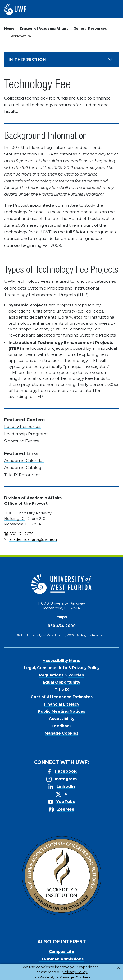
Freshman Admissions (61, 959)
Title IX (62, 690)
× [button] (119, 968)
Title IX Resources (22, 475)
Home (9, 28)
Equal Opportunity (61, 682)
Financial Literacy (61, 704)
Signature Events (21, 441)
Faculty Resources (23, 426)
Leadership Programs (26, 434)
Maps (62, 617)
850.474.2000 (62, 626)
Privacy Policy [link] (75, 972)
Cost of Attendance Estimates (62, 697)
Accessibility (62, 719)
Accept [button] (47, 977)
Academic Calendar (24, 460)
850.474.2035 (21, 534)
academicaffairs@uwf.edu (33, 539)
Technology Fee (20, 35)
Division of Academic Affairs (44, 28)
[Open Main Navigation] (115, 9)
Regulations (51, 675)
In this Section (27, 59)
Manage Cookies (61, 733)
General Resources (90, 28)
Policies (76, 675)
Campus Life (62, 951)
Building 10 (14, 519)
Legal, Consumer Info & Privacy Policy (62, 668)
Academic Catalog (23, 468)
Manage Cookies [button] (75, 977)
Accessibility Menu (61, 661)
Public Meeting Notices (62, 711)
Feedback (62, 726)
